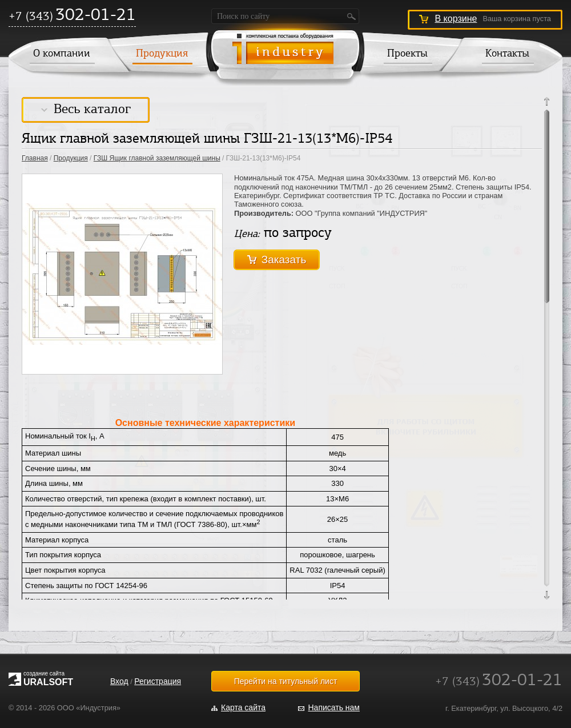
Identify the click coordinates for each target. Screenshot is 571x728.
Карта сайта (243, 707)
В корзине (456, 19)
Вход (119, 681)
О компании (62, 54)
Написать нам (334, 707)
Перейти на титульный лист (286, 681)
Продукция (162, 54)
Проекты (407, 54)
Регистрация (158, 681)
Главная (35, 158)
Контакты (507, 54)
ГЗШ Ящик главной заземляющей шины (157, 158)
